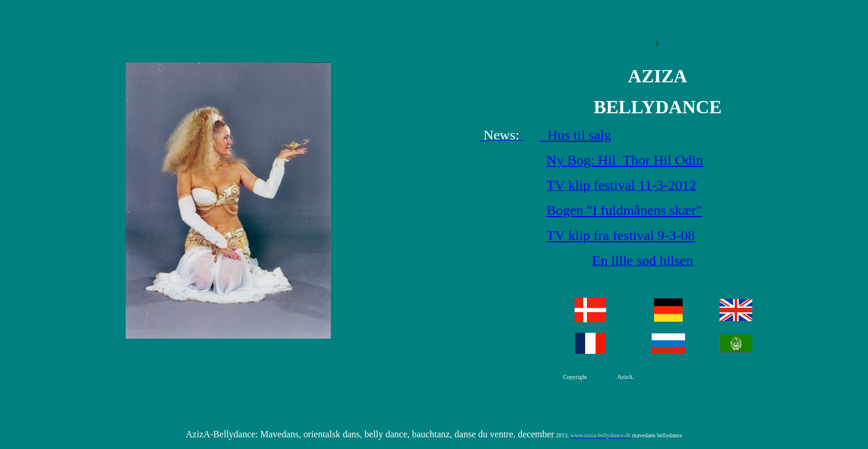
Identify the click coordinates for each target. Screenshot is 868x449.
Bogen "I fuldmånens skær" (624, 210)
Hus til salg (575, 135)
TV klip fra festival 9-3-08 (621, 235)
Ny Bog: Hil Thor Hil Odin (625, 160)
